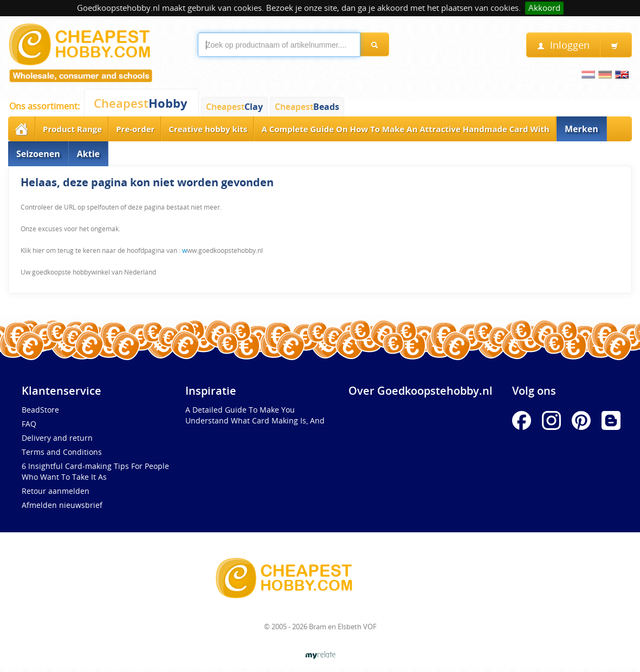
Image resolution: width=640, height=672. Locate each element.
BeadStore (40, 410)
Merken (581, 129)
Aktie (88, 154)
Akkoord (544, 8)
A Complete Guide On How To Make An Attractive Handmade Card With (405, 129)
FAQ (29, 424)
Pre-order (135, 129)
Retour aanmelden (56, 491)
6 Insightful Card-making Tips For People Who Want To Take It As (95, 471)
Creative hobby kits (208, 129)
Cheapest (141, 103)
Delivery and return (57, 438)
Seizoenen (38, 154)
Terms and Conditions (62, 452)
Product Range (72, 129)
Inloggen (563, 45)
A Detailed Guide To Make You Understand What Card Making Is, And (255, 415)
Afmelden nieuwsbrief (62, 505)
